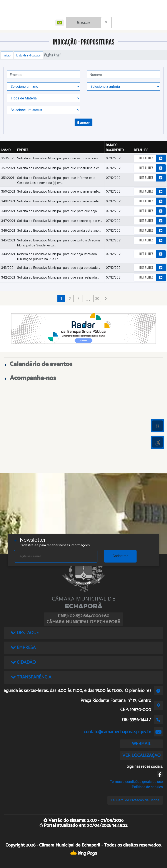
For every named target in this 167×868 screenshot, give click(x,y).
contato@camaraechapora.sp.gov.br (117, 732)
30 (97, 299)
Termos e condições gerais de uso (136, 782)
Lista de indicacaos (28, 55)
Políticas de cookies (147, 787)
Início (7, 55)
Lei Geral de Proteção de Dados (135, 800)
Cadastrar (120, 556)
